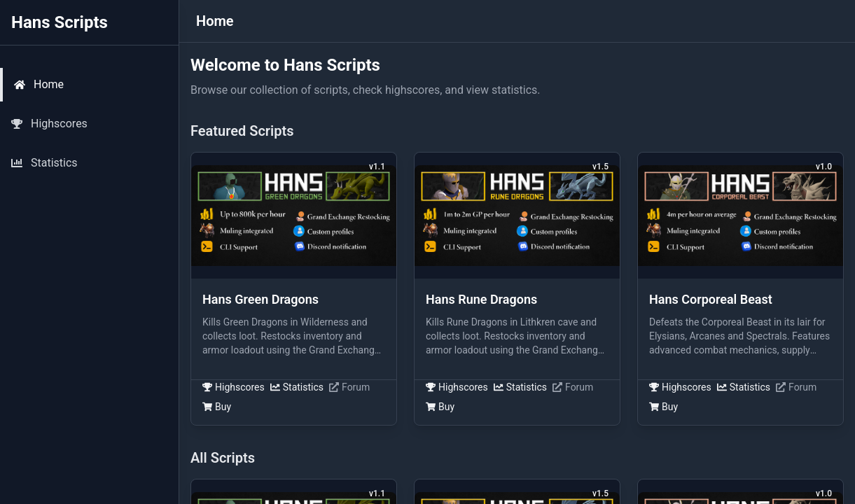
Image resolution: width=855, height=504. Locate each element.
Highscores (234, 387)
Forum (349, 387)
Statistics (297, 387)
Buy (217, 407)
